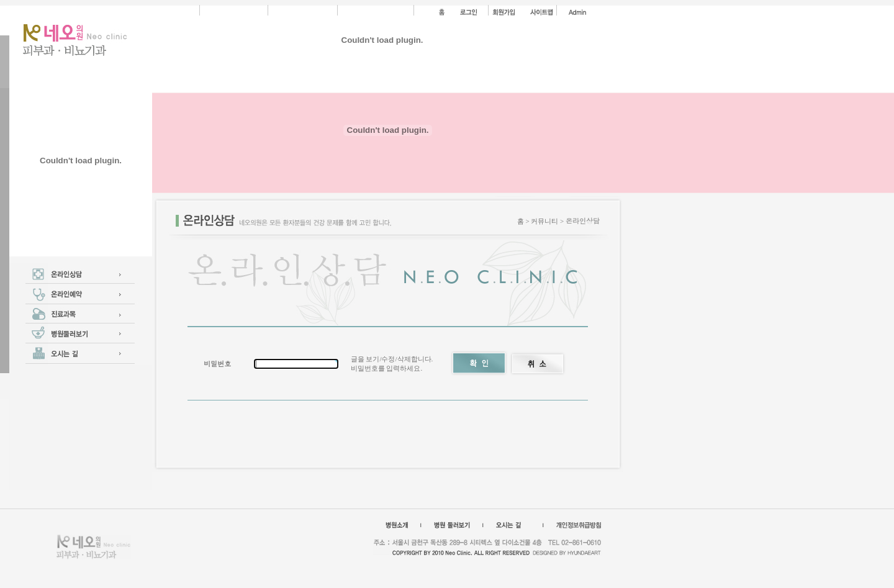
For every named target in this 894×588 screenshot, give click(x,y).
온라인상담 (583, 221)
